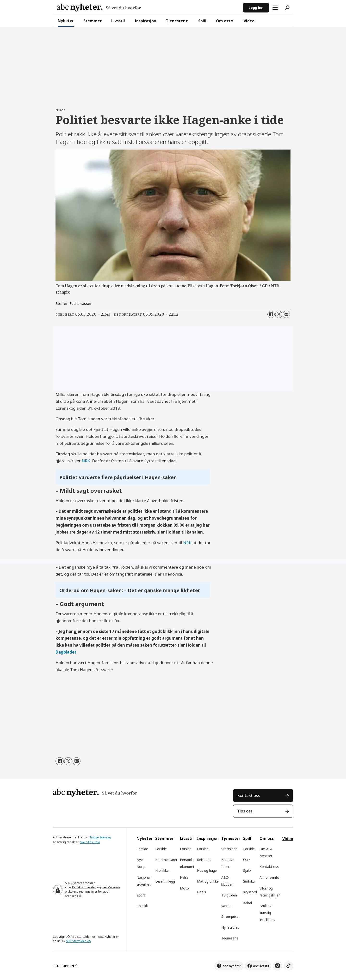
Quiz (247, 860)
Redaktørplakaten (84, 887)
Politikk (142, 906)
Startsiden (229, 849)
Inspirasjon (145, 21)
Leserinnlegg (165, 881)
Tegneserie (230, 938)
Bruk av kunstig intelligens (267, 913)
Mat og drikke (208, 881)
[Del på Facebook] (271, 314)
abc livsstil (261, 966)
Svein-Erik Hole (90, 842)
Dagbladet (66, 652)
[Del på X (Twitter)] (279, 314)
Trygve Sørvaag (100, 837)
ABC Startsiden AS (78, 941)
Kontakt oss (248, 795)
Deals (201, 892)
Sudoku (249, 881)
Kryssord (250, 892)
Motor (185, 888)
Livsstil (118, 21)
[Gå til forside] (99, 8)
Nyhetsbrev (230, 927)
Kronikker (163, 870)
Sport (141, 895)
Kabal (247, 903)
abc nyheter (232, 966)
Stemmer (93, 21)
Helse (184, 877)
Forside (142, 849)
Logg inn (256, 8)
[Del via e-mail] (286, 314)
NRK (86, 461)
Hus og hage (207, 870)
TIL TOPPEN (63, 966)
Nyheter (66, 21)
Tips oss (245, 811)
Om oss (223, 21)
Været (226, 906)
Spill (202, 21)
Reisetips (204, 860)
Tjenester (175, 21)
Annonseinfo (269, 877)
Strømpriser (231, 917)
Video (249, 21)
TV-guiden (229, 895)
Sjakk (247, 870)
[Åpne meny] (275, 8)
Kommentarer (166, 860)
